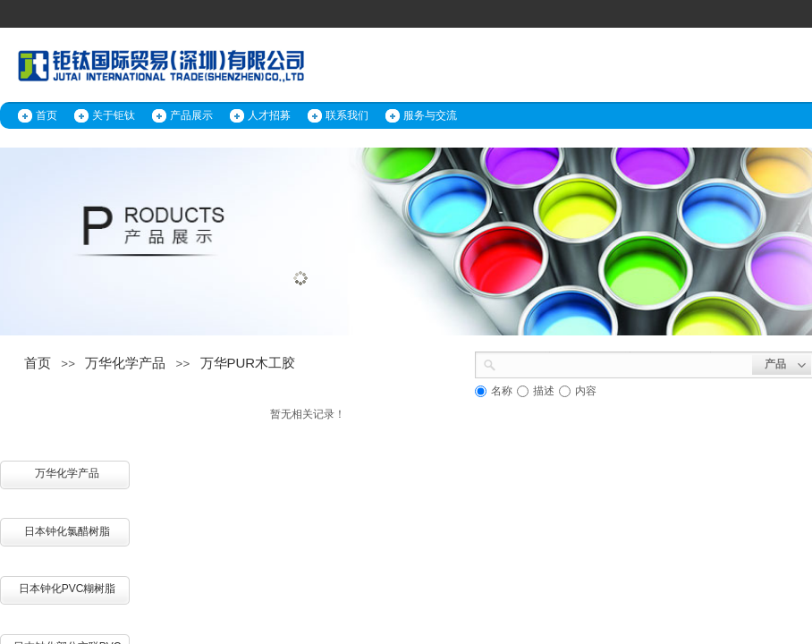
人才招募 (269, 115)
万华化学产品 (125, 363)
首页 (47, 115)
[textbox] (624, 363)
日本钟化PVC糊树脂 (68, 589)
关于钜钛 (114, 115)
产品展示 (191, 115)
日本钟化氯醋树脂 (67, 531)
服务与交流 (430, 115)
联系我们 (347, 115)
